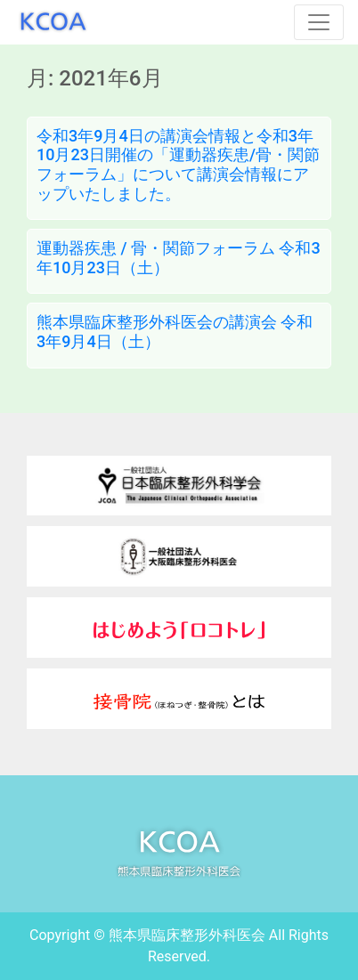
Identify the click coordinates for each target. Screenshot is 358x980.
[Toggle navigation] (319, 22)
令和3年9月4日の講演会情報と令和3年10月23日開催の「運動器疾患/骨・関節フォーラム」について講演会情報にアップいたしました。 (178, 165)
